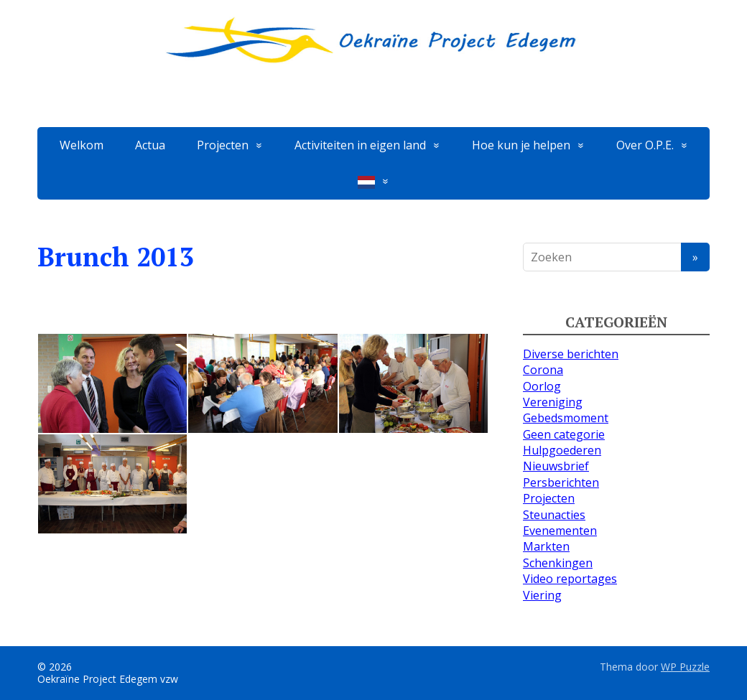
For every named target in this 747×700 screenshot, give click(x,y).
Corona (543, 370)
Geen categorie (564, 434)
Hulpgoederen (562, 450)
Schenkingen (558, 563)
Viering (542, 595)
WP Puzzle (685, 667)
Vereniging (553, 402)
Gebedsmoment (566, 418)
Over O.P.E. (645, 145)
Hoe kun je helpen (521, 145)
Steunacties (554, 515)
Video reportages (570, 579)
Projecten (223, 145)
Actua (150, 145)
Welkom (82, 145)
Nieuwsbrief (556, 466)
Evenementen (560, 531)
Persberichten (561, 482)
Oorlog (542, 386)
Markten (546, 546)
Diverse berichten (571, 354)
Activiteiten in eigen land (360, 145)
